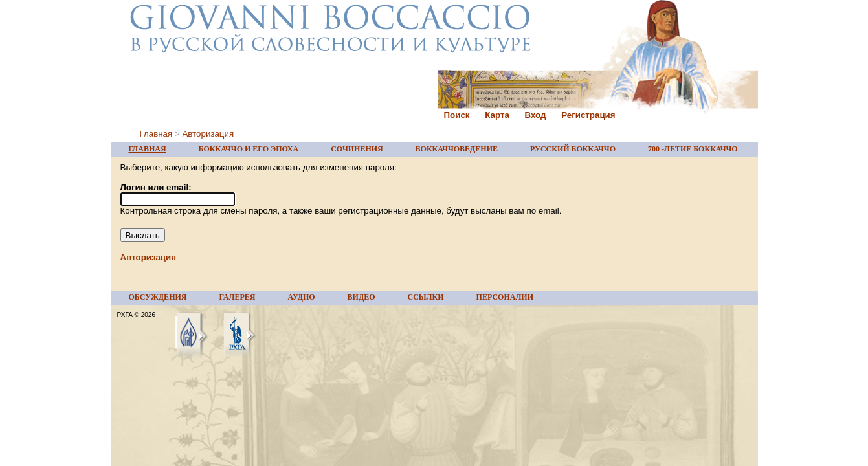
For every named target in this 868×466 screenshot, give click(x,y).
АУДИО (301, 297)
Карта (497, 115)
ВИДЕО (362, 297)
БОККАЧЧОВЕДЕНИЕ (457, 149)
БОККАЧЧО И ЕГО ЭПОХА (249, 149)
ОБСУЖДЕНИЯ (158, 297)
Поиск (457, 115)
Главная (156, 134)
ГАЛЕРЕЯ (237, 297)
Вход (536, 115)
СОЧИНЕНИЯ (357, 149)
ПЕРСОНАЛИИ (505, 297)
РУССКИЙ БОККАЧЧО (573, 149)
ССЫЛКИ (426, 297)
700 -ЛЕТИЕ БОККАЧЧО (693, 149)
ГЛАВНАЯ (148, 149)
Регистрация (588, 115)
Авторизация (208, 134)
